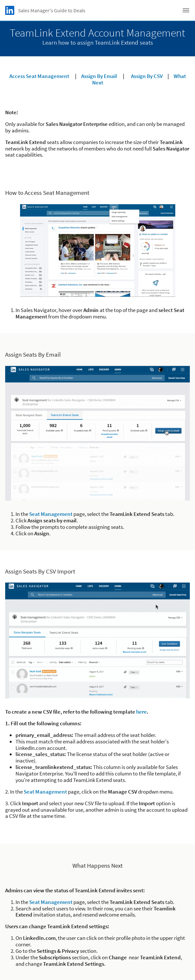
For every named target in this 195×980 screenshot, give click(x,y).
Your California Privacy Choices (98, 943)
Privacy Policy (98, 935)
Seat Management (51, 514)
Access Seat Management (39, 76)
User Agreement (98, 950)
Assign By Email (99, 76)
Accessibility (98, 958)
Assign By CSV (147, 76)
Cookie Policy (98, 928)
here (141, 602)
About (98, 920)
